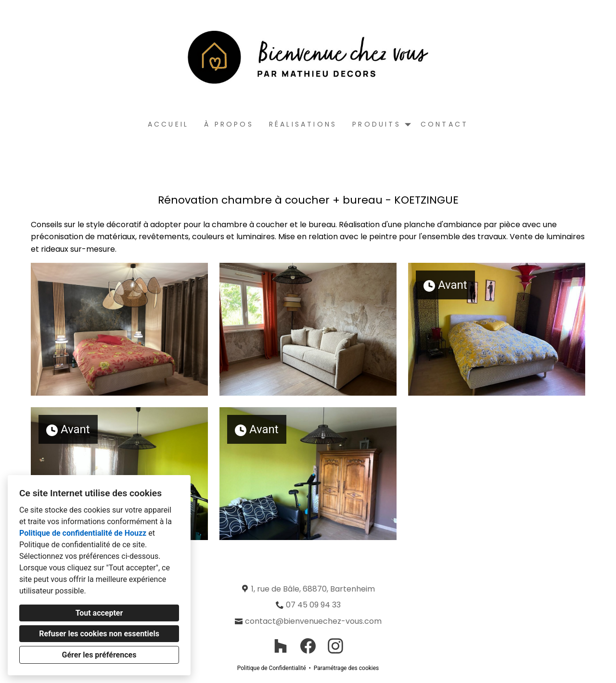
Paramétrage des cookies (346, 668)
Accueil (168, 124)
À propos (229, 124)
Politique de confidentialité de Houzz (83, 533)
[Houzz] (280, 646)
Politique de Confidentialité (272, 668)
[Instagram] (336, 646)
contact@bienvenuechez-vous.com (313, 621)
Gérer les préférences (99, 655)
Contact (444, 124)
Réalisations (303, 124)
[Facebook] (308, 646)
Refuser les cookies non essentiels (99, 634)
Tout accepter (99, 613)
